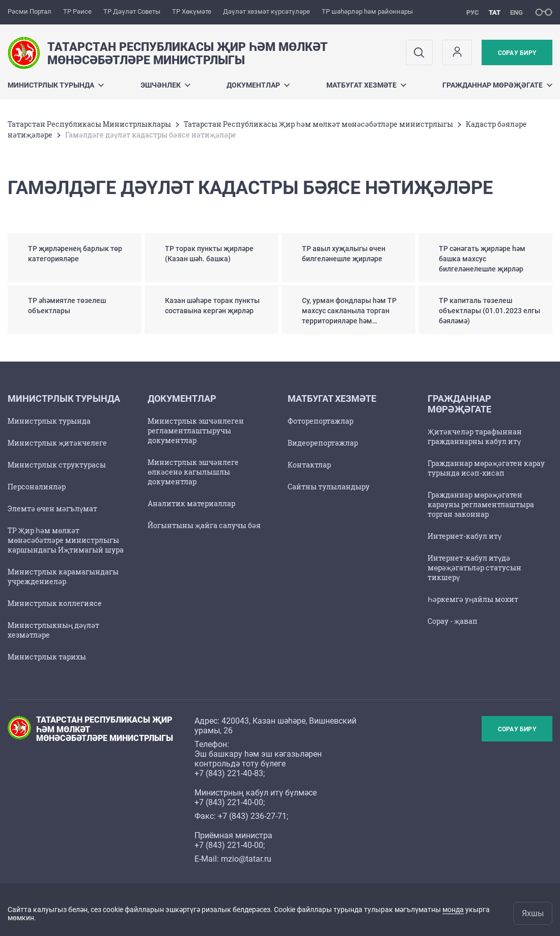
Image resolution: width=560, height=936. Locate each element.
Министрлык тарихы (47, 657)
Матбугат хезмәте (366, 85)
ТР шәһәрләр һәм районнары (367, 11)
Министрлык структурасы (57, 465)
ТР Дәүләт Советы (132, 11)
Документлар (258, 85)
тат (495, 12)
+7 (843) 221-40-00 (229, 802)
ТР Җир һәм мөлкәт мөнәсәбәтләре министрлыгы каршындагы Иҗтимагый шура (66, 540)
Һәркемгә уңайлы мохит (473, 599)
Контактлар (309, 465)
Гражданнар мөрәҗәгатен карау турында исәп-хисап (486, 468)
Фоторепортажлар (320, 421)
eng (516, 12)
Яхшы (533, 913)
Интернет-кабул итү (465, 536)
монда (453, 910)
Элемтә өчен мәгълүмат (52, 508)
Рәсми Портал (30, 11)
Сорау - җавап (453, 621)
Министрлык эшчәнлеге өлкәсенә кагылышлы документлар (193, 472)
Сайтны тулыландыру (329, 487)
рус (473, 12)
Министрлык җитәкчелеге (57, 443)
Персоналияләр (37, 487)
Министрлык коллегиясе (55, 603)
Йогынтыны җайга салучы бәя (204, 525)
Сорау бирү (517, 53)
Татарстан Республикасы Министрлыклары (89, 124)
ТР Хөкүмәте (192, 11)
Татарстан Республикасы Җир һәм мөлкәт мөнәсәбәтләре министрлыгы (318, 124)
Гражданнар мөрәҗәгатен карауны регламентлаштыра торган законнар (481, 504)
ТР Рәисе (77, 11)
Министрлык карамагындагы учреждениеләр (63, 576)
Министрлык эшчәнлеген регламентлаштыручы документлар (196, 431)
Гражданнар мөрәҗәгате (497, 85)
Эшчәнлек (165, 85)
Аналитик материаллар (191, 503)
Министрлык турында (56, 85)
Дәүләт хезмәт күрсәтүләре (267, 11)
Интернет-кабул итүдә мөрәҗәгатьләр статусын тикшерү (474, 568)
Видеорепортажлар (323, 443)
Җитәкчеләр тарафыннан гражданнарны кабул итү (475, 436)
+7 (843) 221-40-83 (229, 773)
